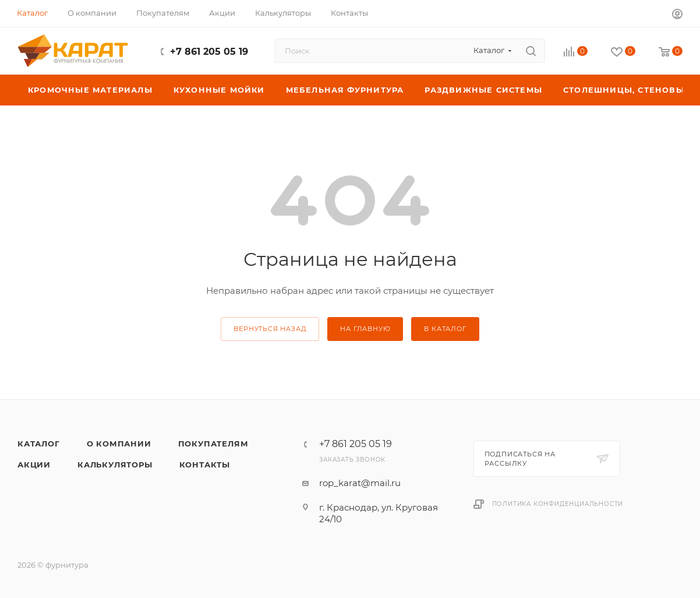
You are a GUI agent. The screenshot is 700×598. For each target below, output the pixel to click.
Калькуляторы (115, 465)
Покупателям (213, 444)
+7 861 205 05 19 (209, 52)
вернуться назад (270, 329)
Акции (34, 465)
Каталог (39, 444)
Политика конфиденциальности (558, 504)
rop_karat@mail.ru (360, 483)
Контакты (205, 465)
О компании (119, 444)
